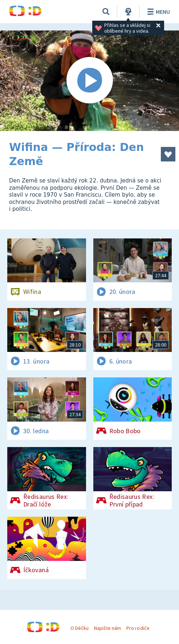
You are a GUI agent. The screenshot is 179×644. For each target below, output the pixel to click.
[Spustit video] (89, 81)
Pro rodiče (138, 628)
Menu (157, 12)
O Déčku (80, 628)
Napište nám (107, 628)
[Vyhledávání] (106, 12)
